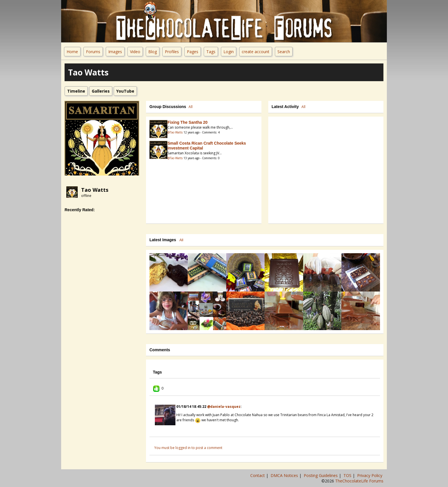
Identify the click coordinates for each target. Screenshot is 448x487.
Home (72, 52)
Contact (258, 475)
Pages (193, 52)
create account (256, 52)
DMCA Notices (285, 475)
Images (115, 52)
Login (229, 52)
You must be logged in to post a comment (188, 448)
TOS (348, 475)
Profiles (172, 52)
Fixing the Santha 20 (187, 122)
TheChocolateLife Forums (359, 481)
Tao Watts (95, 190)
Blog (153, 52)
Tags (211, 52)
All (191, 107)
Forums (93, 52)
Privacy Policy (370, 475)
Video (135, 52)
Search (284, 52)
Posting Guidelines (321, 475)
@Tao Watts (175, 132)
